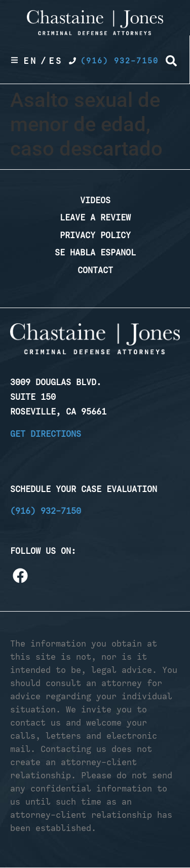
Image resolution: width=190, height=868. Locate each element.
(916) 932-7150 (46, 511)
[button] (171, 61)
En (30, 61)
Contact (95, 270)
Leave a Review (95, 217)
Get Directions (46, 434)
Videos (95, 200)
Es (56, 61)
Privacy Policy (95, 235)
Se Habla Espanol (95, 252)
